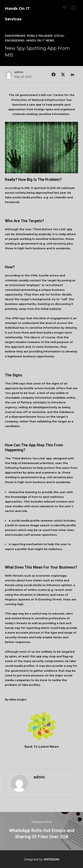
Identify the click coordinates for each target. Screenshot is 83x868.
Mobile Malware (40, 36)
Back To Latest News (42, 747)
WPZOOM (51, 859)
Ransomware (15, 36)
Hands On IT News (40, 41)
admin (19, 72)
